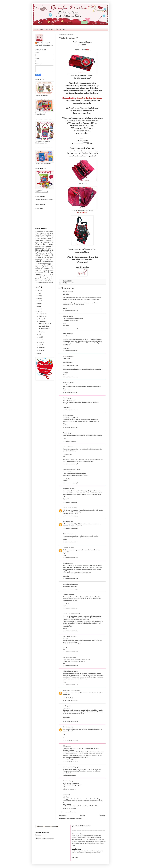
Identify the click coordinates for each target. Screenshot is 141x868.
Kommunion (49, 257)
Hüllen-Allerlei (40, 250)
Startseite (82, 816)
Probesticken (39, 270)
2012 (39, 309)
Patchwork (48, 267)
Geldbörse (65, 283)
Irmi (64, 706)
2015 (39, 301)
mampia (65, 334)
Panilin (65, 534)
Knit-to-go (47, 256)
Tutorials (38, 283)
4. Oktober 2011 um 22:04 (69, 775)
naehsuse (65, 383)
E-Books (38, 239)
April (41, 343)
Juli (40, 335)
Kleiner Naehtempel (68, 690)
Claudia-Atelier (67, 508)
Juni (40, 337)
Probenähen (47, 269)
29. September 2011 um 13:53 (70, 589)
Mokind (65, 416)
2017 (39, 296)
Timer (52, 279)
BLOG (36, 29)
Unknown (66, 548)
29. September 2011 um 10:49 (70, 328)
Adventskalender (39, 232)
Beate (64, 433)
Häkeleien (48, 247)
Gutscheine (38, 247)
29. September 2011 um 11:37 (70, 441)
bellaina (65, 356)
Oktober (41, 319)
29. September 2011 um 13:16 (70, 558)
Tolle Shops (48, 281)
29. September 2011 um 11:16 (70, 410)
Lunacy (65, 447)
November (42, 316)
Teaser (47, 279)
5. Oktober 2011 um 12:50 (69, 789)
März (40, 345)
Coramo (65, 727)
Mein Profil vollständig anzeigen (44, 45)
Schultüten (49, 272)
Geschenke (71, 283)
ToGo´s (40, 281)
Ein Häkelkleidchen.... (45, 329)
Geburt (37, 242)
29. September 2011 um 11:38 (70, 464)
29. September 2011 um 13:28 (70, 579)
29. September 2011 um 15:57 (70, 631)
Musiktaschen (38, 265)
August (41, 332)
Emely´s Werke (47, 239)
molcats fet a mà (67, 584)
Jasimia (65, 316)
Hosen (50, 248)
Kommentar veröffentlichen (69, 812)
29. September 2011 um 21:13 (70, 701)
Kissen (48, 254)
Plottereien (38, 269)
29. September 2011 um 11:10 (70, 393)
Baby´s (44, 233)
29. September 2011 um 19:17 (70, 652)
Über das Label (60, 29)
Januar (41, 350)
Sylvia (64, 563)
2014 (39, 304)
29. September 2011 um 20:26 (70, 666)
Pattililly (65, 292)
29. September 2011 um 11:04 (70, 377)
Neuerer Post (63, 816)
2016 (39, 298)
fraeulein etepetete (68, 767)
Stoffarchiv (50, 29)
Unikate (44, 283)
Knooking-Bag (39, 257)
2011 (39, 311)
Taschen (38, 279)
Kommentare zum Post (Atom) (74, 819)
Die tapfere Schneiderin (44, 43)
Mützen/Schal (47, 265)
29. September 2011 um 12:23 (70, 516)
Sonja (64, 398)
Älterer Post (102, 816)
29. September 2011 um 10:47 (70, 311)
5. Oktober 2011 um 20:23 (69, 808)
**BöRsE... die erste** (45, 324)
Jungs (39, 254)
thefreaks (65, 522)
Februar (41, 348)
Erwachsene (39, 241)
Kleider (38, 256)
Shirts (42, 275)
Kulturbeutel (48, 259)
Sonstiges (46, 277)
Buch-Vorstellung (46, 235)
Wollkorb (49, 283)
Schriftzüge (39, 273)
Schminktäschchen (49, 270)
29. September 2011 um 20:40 (70, 685)
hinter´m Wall (67, 637)
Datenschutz (39, 837)
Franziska (65, 781)
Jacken (52, 252)
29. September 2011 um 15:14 (70, 608)
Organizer (38, 267)
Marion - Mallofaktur (69, 614)
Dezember (42, 314)
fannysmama (66, 489)
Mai (40, 340)
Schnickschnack (67, 671)
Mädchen (40, 261)
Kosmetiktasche (39, 259)
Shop (42, 29)
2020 (39, 291)
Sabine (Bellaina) (75, 151)
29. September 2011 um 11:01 (70, 351)
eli (64, 746)
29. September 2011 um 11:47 (70, 502)
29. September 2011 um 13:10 (70, 542)
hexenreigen (66, 657)
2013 (39, 306)
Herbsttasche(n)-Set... (44, 326)
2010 (39, 354)
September (42, 322)
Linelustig (66, 595)
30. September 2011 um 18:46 (70, 741)
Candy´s (37, 237)
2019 (39, 293)
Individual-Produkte (44, 252)
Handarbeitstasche (40, 248)
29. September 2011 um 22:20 (70, 721)
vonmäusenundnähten (69, 470)
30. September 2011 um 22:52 (70, 761)
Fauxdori (49, 241)
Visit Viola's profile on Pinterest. (44, 200)
